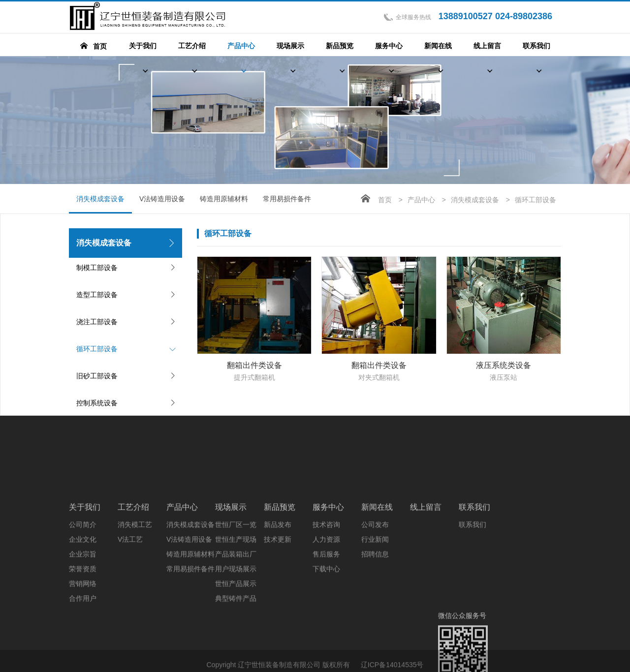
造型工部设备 (97, 295)
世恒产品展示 (236, 644)
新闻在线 (377, 567)
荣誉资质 (83, 629)
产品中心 (421, 200)
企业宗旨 (83, 614)
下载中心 (326, 629)
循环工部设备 (97, 349)
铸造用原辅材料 (224, 199)
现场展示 (231, 567)
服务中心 (328, 567)
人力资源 (326, 600)
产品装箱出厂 (236, 614)
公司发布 (375, 585)
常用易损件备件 (287, 199)
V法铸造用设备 (162, 199)
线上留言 (426, 567)
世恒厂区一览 (236, 585)
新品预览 (280, 567)
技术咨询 (326, 585)
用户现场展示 (236, 629)
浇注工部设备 (97, 322)
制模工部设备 (97, 268)
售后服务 (326, 614)
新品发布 (278, 585)
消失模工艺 (135, 585)
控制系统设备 (97, 403)
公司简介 (83, 585)
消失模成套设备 (100, 204)
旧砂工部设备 (97, 376)
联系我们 (474, 567)
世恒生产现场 (236, 600)
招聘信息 (375, 614)
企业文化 (83, 600)
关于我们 (85, 567)
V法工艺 (130, 600)
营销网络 (83, 644)
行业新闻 (375, 600)
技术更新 (278, 600)
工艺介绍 (133, 567)
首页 (385, 200)
